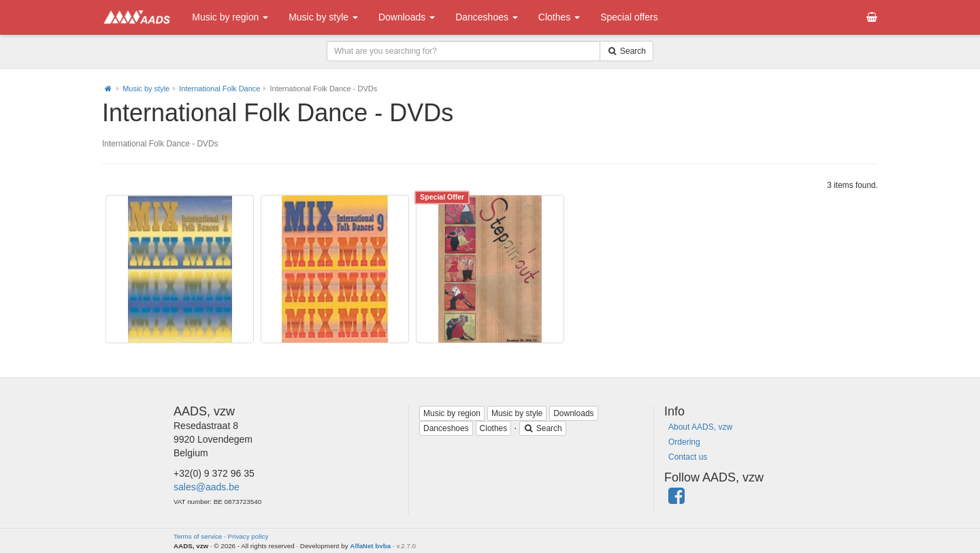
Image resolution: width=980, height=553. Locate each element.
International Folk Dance (219, 89)
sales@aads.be (207, 487)
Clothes (559, 17)
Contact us (688, 457)
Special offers (629, 17)
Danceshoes (487, 17)
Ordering (684, 442)
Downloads (407, 17)
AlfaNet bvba (370, 546)
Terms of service (198, 536)
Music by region (230, 17)
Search (543, 428)
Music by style (323, 17)
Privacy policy (248, 536)
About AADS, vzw (700, 427)
